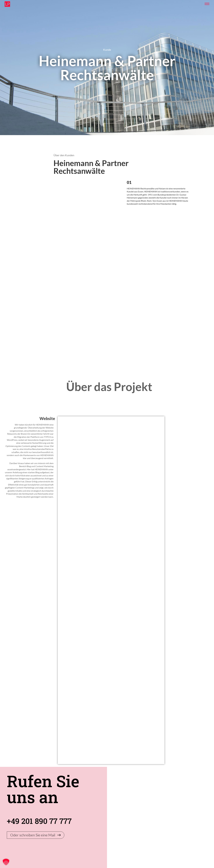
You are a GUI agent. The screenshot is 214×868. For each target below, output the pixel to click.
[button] (6, 862)
